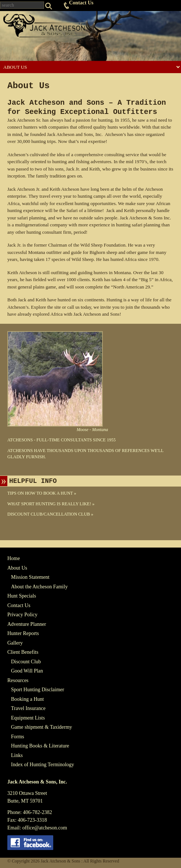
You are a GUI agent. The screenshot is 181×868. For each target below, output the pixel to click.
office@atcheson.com (45, 828)
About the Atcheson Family (39, 587)
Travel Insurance (28, 708)
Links (17, 755)
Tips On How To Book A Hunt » (42, 493)
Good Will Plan (27, 671)
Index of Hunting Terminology (43, 765)
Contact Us (81, 3)
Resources (18, 680)
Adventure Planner (27, 624)
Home (14, 558)
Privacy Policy (22, 615)
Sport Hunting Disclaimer (38, 690)
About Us (17, 568)
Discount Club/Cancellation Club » (50, 514)
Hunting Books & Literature (40, 746)
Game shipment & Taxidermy (41, 727)
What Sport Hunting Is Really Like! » (51, 504)
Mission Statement (30, 577)
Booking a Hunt (27, 699)
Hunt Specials (22, 596)
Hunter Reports (23, 633)
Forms (18, 737)
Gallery (15, 643)
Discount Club (26, 662)
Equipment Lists (28, 718)
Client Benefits (23, 652)
